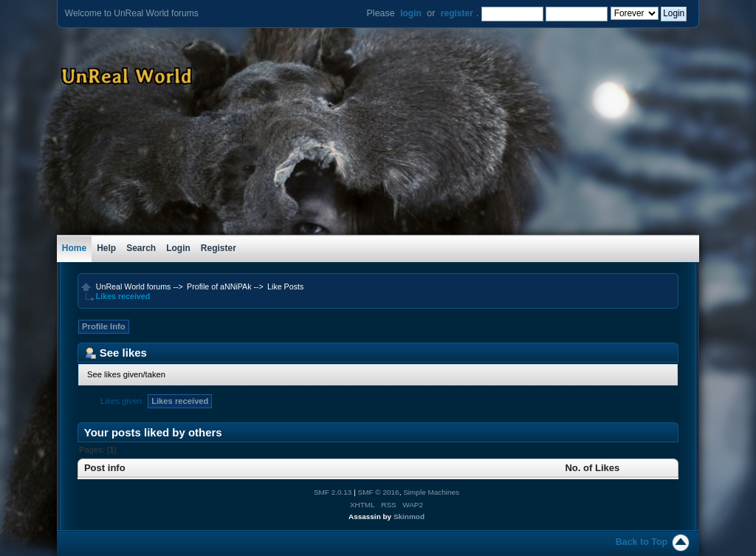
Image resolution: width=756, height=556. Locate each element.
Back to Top (642, 542)
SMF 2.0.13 (333, 492)
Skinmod (409, 516)
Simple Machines (431, 492)
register (457, 13)
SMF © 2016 (379, 492)
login (411, 13)
